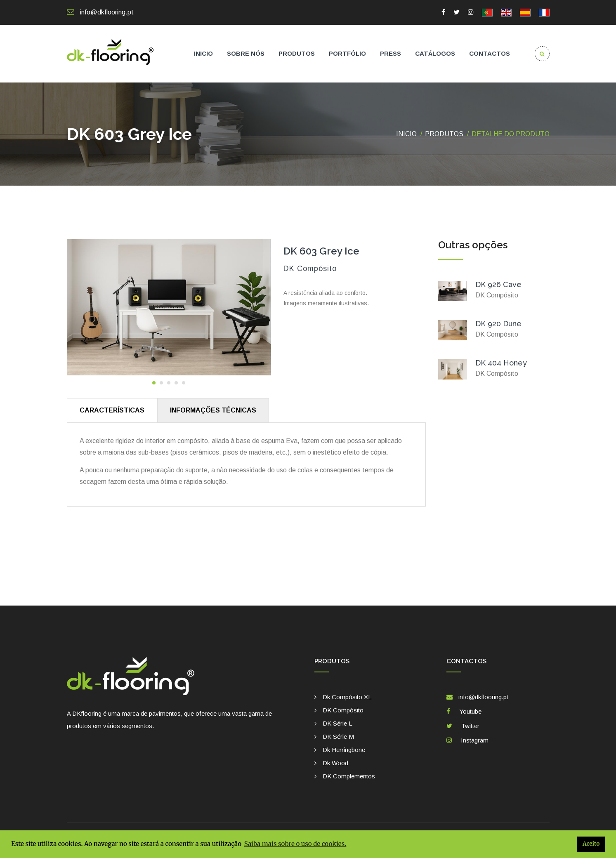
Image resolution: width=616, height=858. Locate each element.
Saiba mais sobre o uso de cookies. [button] (295, 844)
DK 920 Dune (498, 324)
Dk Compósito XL (347, 697)
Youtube (469, 711)
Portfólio (347, 53)
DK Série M (338, 737)
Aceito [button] (591, 844)
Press (391, 53)
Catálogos (435, 53)
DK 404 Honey (501, 363)
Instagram (473, 740)
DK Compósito (343, 710)
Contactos (490, 53)
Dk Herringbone (344, 750)
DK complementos (349, 776)
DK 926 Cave (498, 284)
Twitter (469, 726)
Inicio (203, 53)
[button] (154, 383)
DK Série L (338, 723)
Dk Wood (335, 763)
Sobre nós (246, 53)
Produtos (297, 53)
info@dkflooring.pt (100, 12)
